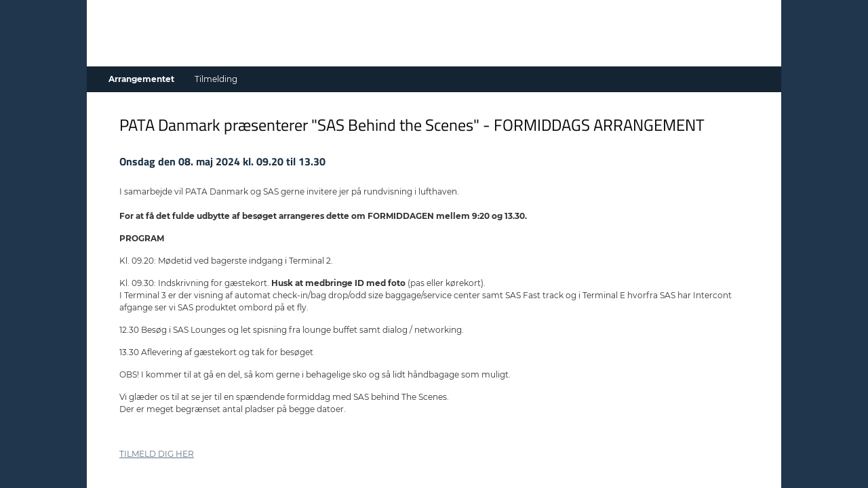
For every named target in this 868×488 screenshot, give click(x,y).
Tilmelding (216, 79)
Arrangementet (141, 79)
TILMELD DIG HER (157, 454)
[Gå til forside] (434, 47)
